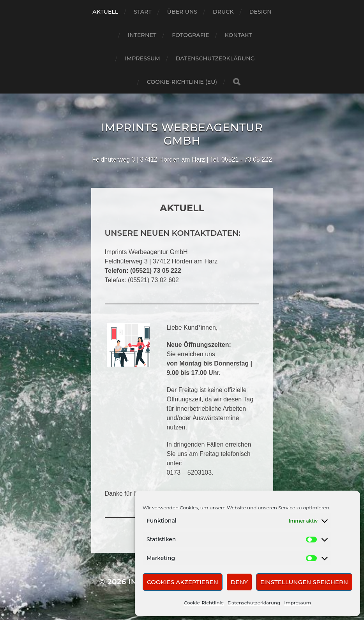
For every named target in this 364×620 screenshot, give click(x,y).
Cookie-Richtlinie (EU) (182, 82)
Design (261, 12)
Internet (142, 35)
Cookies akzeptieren (183, 582)
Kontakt (239, 35)
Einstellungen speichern (304, 582)
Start (143, 12)
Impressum (298, 603)
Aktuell (105, 12)
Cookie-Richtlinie (204, 603)
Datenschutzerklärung (254, 603)
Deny (239, 582)
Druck (223, 12)
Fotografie (190, 35)
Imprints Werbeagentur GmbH (182, 134)
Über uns (182, 12)
